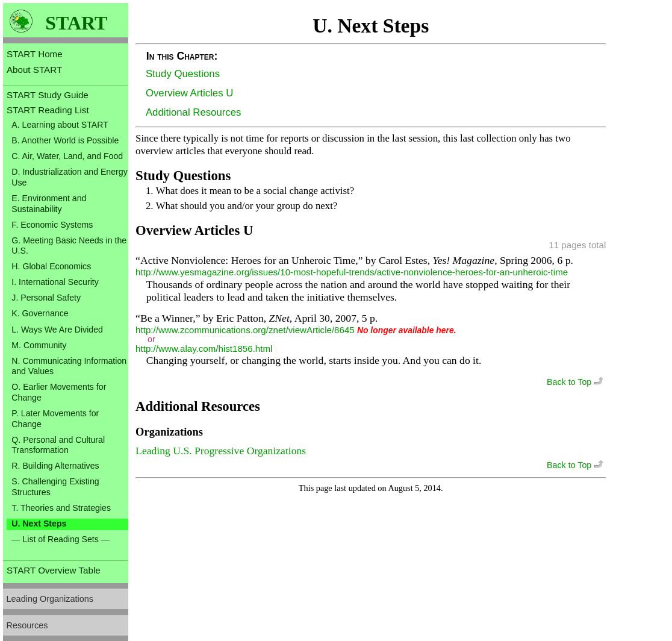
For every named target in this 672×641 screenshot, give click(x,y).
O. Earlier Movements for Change (59, 392)
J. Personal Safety (46, 298)
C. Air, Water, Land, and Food (67, 156)
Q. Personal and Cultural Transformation (58, 445)
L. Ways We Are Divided (57, 330)
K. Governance (40, 313)
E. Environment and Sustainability (49, 204)
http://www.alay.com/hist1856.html (204, 349)
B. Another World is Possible (65, 140)
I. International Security (55, 282)
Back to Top (576, 382)
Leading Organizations (50, 599)
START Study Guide (48, 95)
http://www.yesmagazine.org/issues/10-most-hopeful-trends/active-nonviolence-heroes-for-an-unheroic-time (352, 272)
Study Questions (183, 74)
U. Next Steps (39, 524)
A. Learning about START (60, 125)
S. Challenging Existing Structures (55, 487)
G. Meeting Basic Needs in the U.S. (69, 246)
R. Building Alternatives (55, 466)
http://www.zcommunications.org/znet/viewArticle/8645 (245, 330)
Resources (27, 625)
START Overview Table (54, 570)
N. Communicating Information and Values (69, 366)
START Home (35, 54)
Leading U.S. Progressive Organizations (221, 451)
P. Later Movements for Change (55, 419)
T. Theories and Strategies (61, 508)
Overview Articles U (189, 93)
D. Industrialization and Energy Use (69, 177)
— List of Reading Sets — (61, 539)
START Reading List (48, 110)
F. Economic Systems (52, 225)
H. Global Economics (51, 266)
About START (34, 70)
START (76, 23)
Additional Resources (194, 112)
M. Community (39, 345)
